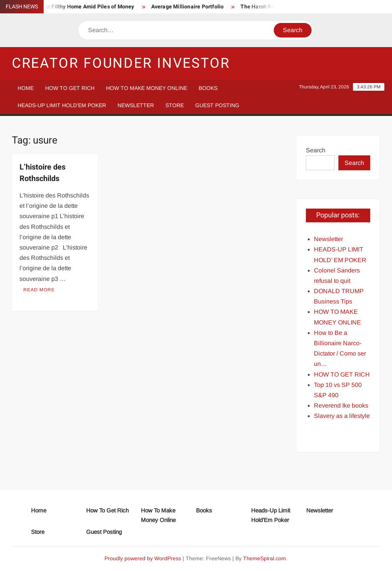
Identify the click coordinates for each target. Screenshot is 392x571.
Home (26, 88)
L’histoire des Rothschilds (42, 173)
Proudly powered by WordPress (143, 558)
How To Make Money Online (147, 88)
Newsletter (136, 105)
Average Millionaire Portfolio (191, 7)
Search (316, 150)
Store (175, 105)
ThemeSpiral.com (265, 558)
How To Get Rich (70, 88)
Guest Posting (217, 105)
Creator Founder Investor (121, 63)
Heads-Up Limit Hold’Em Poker (62, 105)
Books (208, 88)
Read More (39, 290)
